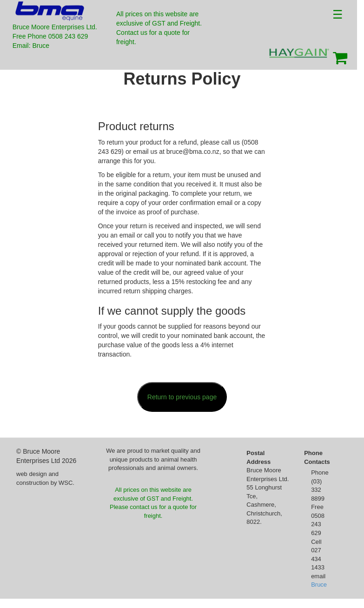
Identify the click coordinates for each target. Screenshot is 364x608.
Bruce (319, 585)
